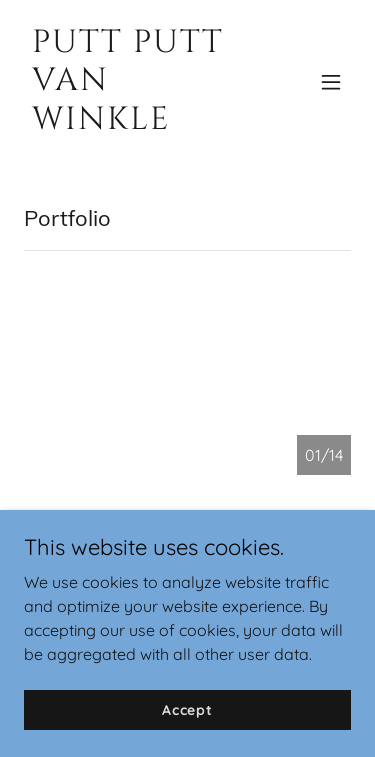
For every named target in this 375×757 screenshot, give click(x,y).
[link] (138, 123)
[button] (331, 82)
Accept (187, 723)
